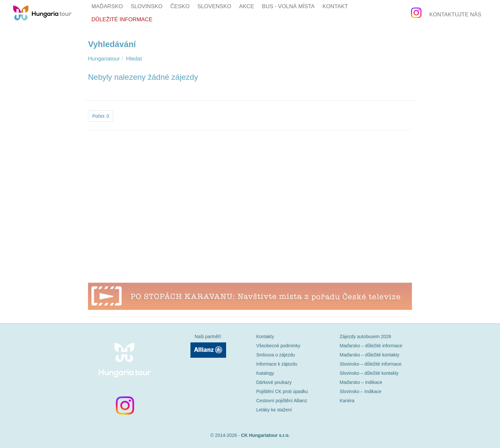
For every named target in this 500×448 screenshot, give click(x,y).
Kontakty (265, 336)
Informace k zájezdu (277, 364)
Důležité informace (122, 19)
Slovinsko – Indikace (361, 391)
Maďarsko (107, 6)
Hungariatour (104, 59)
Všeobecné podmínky (278, 346)
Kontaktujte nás (455, 15)
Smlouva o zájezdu (276, 355)
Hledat (134, 59)
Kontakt (335, 6)
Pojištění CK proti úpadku (282, 391)
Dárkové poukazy (274, 382)
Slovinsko (146, 6)
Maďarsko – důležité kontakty (369, 355)
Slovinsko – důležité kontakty (369, 373)
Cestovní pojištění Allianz (282, 401)
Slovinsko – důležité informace (371, 364)
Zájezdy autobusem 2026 (365, 336)
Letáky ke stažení (274, 410)
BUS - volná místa (288, 6)
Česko (180, 6)
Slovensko (214, 6)
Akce (247, 6)
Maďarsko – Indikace (361, 382)
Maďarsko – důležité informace (371, 346)
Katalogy (265, 373)
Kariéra (347, 401)
